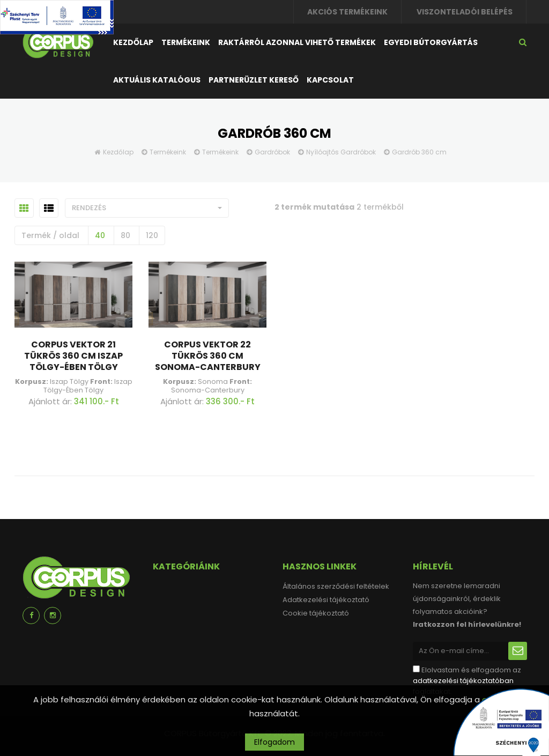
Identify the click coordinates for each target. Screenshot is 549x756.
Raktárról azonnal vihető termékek (297, 42)
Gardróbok (272, 152)
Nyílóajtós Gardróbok (341, 152)
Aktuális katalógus (157, 80)
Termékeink (186, 42)
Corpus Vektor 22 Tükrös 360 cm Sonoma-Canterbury (208, 356)
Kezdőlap (133, 42)
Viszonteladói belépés (465, 12)
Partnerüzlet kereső (254, 80)
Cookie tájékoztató (316, 613)
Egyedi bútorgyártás (431, 42)
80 (125, 235)
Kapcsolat (330, 80)
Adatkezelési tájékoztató (326, 600)
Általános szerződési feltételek (336, 586)
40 (100, 235)
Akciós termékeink (347, 12)
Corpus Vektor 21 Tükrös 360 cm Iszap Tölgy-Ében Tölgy (73, 356)
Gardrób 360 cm (419, 152)
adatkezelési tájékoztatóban (463, 681)
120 (152, 235)
